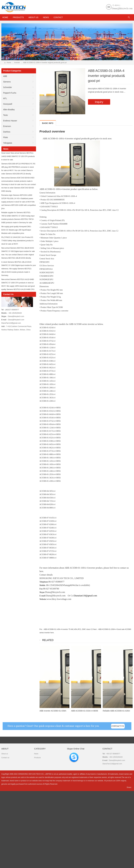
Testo (5, 115)
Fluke (6, 137)
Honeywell (8, 104)
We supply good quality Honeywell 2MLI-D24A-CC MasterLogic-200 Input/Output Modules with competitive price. (16, 230)
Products (18, 17)
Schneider (8, 87)
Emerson (7, 126)
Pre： (42, 629)
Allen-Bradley (9, 110)
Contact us (5, 758)
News (46, 17)
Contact (58, 17)
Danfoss (7, 132)
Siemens (7, 82)
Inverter (17, 63)
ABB (5, 76)
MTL (5, 98)
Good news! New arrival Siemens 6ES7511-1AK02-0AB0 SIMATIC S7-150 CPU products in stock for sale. (18, 156)
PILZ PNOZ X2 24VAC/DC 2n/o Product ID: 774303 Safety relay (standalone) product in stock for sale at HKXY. (18, 241)
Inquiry (99, 102)
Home (9, 63)
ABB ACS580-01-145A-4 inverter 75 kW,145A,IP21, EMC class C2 (68, 629)
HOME (5, 17)
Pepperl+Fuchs (10, 93)
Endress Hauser (10, 121)
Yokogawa (8, 143)
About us (33, 17)
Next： (96, 629)
